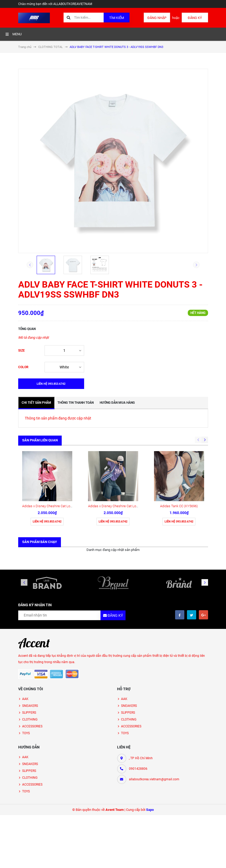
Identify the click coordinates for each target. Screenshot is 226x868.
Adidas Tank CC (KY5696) (179, 456)
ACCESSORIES (32, 676)
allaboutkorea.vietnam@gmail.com (154, 729)
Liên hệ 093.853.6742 (47, 472)
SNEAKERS (30, 656)
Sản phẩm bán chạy (40, 492)
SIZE (21, 351)
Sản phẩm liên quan (40, 440)
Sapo (150, 760)
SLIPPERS (29, 663)
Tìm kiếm (117, 18)
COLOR (23, 367)
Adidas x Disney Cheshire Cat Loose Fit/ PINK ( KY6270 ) (64, 456)
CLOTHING (30, 669)
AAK (25, 649)
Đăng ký (195, 18)
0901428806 (138, 719)
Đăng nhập (157, 18)
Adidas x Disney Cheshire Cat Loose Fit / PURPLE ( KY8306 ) (133, 456)
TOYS (26, 683)
